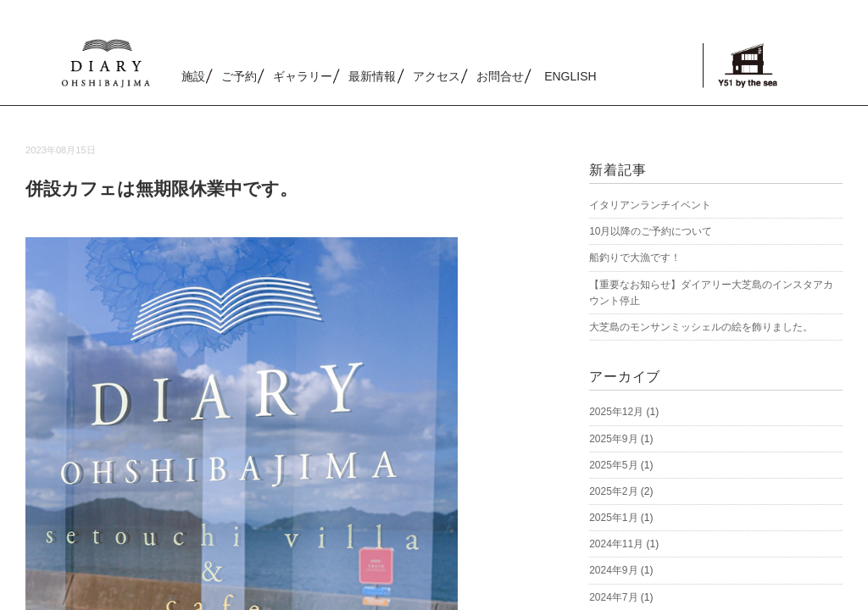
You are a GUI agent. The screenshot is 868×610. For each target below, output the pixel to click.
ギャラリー (303, 76)
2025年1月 (613, 518)
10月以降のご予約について (651, 231)
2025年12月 (616, 412)
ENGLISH (570, 76)
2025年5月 (613, 465)
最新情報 (372, 76)
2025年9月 (613, 439)
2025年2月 (613, 491)
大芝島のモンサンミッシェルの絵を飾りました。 (701, 327)
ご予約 (239, 76)
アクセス (437, 76)
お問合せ (500, 76)
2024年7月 (613, 597)
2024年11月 (616, 544)
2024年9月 (613, 570)
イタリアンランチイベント (650, 205)
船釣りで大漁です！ (635, 258)
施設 (193, 76)
